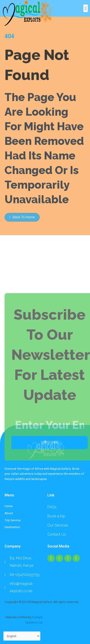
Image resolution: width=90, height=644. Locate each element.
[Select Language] (22, 636)
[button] (86, 8)
